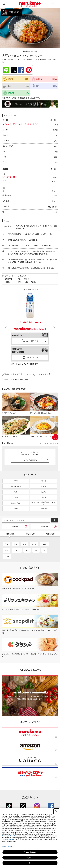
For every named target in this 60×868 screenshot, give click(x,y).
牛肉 (6, 544)
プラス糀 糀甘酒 (9, 177)
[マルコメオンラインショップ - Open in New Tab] (30, 326)
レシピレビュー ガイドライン (49, 443)
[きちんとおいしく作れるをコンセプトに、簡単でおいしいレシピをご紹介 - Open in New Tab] (30, 656)
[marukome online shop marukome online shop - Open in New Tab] (30, 733)
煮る (20, 279)
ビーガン (7, 380)
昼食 (40, 374)
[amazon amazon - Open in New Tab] (30, 746)
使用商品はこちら (30, 51)
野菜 (20, 282)
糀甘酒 (18, 374)
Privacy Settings (30, 852)
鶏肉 (24, 544)
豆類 (26, 282)
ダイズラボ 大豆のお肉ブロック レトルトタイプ (20, 124)
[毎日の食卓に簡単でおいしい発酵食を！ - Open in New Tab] (30, 588)
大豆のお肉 (29, 374)
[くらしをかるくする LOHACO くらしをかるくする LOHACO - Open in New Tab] (30, 760)
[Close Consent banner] (56, 811)
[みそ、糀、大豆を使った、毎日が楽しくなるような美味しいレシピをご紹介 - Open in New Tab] (30, 633)
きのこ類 (17, 550)
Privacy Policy (7, 846)
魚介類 (34, 544)
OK (30, 863)
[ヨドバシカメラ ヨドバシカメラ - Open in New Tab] (30, 773)
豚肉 (15, 544)
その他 (33, 282)
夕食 (49, 374)
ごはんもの (22, 276)
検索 (4, 4)
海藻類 (44, 544)
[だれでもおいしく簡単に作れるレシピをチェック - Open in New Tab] (30, 609)
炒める (27, 279)
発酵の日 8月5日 (21, 380)
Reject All (30, 858)
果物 (36, 550)
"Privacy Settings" (9, 836)
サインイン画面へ (30, 460)
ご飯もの (7, 374)
